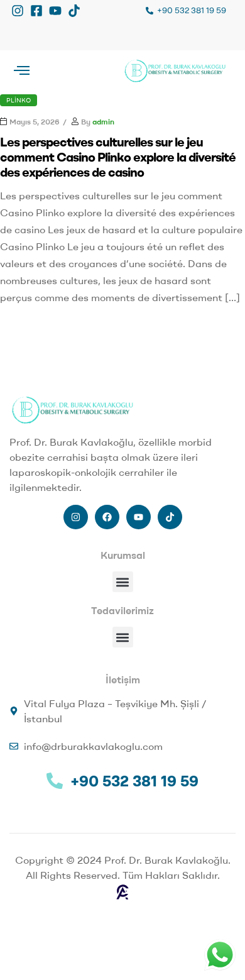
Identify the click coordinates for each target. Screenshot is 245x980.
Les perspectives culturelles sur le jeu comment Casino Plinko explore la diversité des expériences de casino (118, 157)
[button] (123, 582)
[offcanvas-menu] (22, 71)
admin (103, 122)
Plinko (19, 100)
